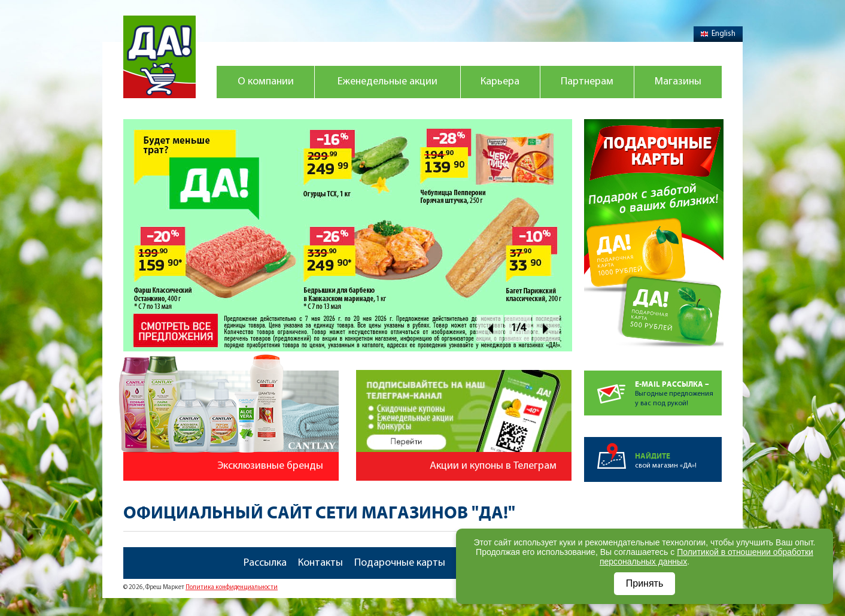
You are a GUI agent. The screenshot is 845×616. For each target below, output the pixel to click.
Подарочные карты (400, 563)
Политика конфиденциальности (232, 588)
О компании (266, 82)
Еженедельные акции (387, 82)
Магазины (678, 82)
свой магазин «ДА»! (678, 453)
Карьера (500, 82)
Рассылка (265, 563)
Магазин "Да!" (159, 57)
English (718, 34)
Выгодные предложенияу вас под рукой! (678, 389)
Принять (645, 583)
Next (546, 328)
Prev (490, 328)
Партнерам (587, 82)
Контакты (320, 563)
